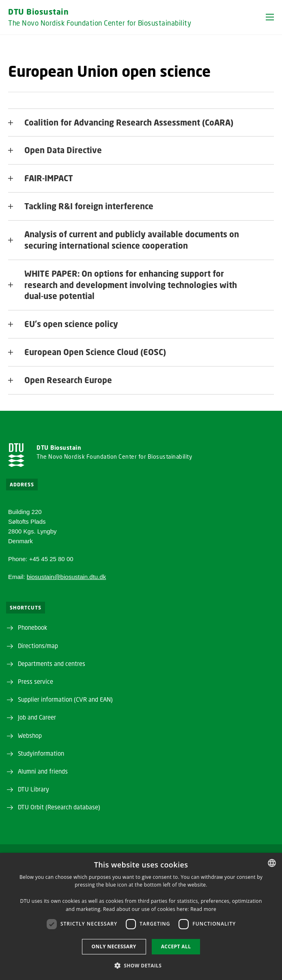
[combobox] (272, 863)
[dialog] (141, 916)
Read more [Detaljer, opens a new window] (203, 909)
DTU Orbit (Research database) (59, 807)
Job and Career (37, 717)
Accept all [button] (176, 946)
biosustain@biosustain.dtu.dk (66, 577)
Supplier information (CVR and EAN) (65, 699)
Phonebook (32, 627)
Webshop (30, 735)
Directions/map (38, 646)
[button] (270, 17)
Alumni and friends (43, 771)
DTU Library (33, 789)
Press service (36, 681)
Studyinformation (41, 753)
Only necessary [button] (114, 946)
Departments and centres (52, 663)
